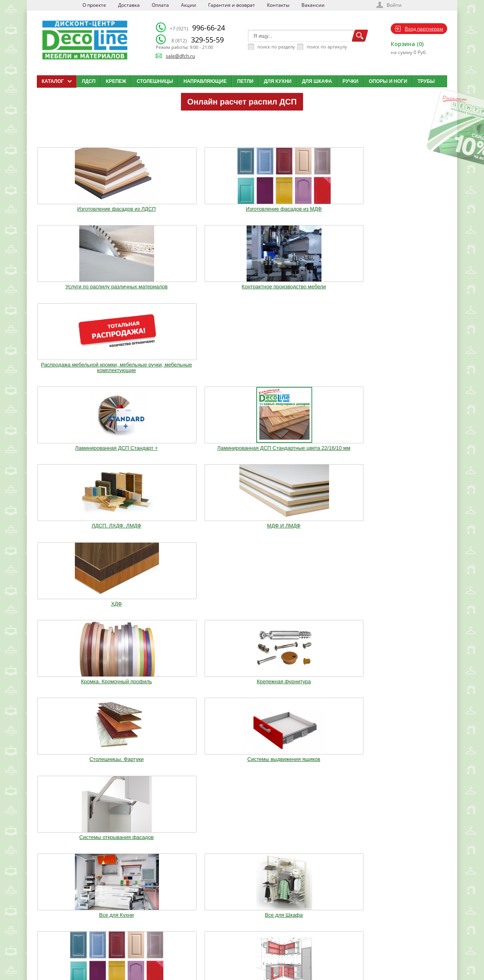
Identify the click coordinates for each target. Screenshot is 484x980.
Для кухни (278, 81)
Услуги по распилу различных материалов (242, 205)
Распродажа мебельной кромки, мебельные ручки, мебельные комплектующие (409, 208)
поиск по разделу (276, 47)
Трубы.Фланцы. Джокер (159, 536)
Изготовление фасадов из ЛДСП (75, 205)
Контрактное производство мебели (326, 205)
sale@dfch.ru (180, 56)
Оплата (160, 5)
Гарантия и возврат (232, 5)
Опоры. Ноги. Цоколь (409, 454)
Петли (245, 81)
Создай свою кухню (256, 952)
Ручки (351, 81)
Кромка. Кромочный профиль (75, 378)
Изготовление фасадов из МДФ (158, 205)
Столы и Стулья (409, 536)
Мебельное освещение (326, 536)
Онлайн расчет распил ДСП (242, 102)
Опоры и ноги (388, 81)
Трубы (426, 81)
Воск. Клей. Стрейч (242, 536)
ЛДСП (88, 81)
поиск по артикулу (327, 47)
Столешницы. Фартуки (242, 378)
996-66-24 (197, 28)
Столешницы (155, 81)
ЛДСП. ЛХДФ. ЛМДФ (242, 290)
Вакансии (313, 5)
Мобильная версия (61, 960)
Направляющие (205, 81)
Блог (241, 922)
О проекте (94, 5)
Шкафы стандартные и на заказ (159, 616)
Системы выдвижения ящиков (325, 378)
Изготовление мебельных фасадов (242, 457)
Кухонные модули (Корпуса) (325, 454)
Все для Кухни (75, 454)
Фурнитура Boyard (75, 613)
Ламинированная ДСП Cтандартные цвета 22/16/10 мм (158, 296)
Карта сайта (248, 942)
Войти (394, 5)
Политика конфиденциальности (78, 952)
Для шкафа (317, 81)
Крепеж (116, 81)
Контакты (278, 5)
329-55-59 (198, 40)
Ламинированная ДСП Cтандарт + (75, 293)
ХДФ (409, 290)
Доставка (129, 5)
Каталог (244, 912)
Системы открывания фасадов (410, 378)
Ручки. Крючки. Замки (74, 536)
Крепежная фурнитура (158, 378)
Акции (189, 5)
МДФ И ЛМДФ (326, 290)
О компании (185, 912)
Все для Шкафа (158, 454)
